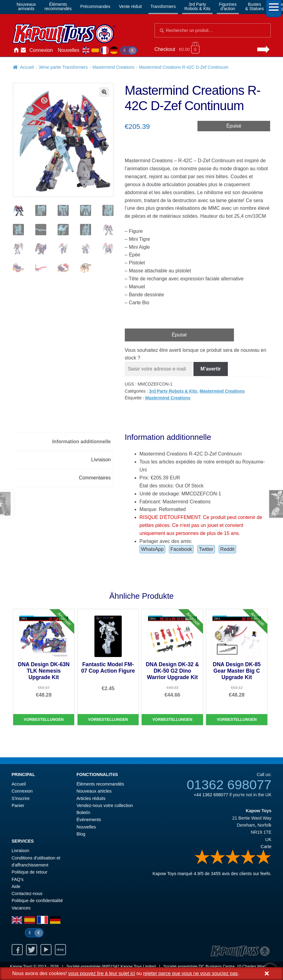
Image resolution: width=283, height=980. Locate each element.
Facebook (181, 549)
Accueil (16, 50)
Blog (81, 834)
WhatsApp (152, 549)
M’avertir (211, 369)
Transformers (163, 6)
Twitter (206, 549)
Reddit (227, 549)
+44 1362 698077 (211, 795)
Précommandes (95, 6)
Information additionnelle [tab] (81, 442)
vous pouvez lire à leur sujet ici (101, 973)
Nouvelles (69, 50)
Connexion (41, 50)
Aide (16, 886)
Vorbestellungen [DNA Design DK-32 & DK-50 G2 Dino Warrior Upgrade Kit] (172, 720)
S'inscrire (21, 798)
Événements (89, 820)
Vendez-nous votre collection (105, 805)
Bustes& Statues (255, 6)
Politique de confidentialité (37, 901)
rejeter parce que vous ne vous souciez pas (191, 973)
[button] (104, 92)
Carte (266, 847)
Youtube (46, 950)
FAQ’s (18, 879)
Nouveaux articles (94, 791)
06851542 (111, 966)
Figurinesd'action (228, 6)
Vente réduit (130, 6)
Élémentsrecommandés (58, 6)
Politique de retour (30, 872)
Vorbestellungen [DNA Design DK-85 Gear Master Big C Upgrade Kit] (237, 720)
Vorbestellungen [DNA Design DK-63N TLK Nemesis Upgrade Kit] (44, 720)
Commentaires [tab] (95, 478)
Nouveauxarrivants (26, 6)
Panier (18, 805)
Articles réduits (91, 798)
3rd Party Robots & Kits (173, 391)
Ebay (60, 950)
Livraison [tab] (101, 460)
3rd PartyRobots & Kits (197, 6)
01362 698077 (229, 785)
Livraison (21, 851)
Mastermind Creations (113, 67)
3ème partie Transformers (63, 67)
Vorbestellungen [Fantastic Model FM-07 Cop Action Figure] (108, 720)
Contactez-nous (23, 50)
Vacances (21, 908)
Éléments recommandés (100, 784)
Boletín (83, 813)
